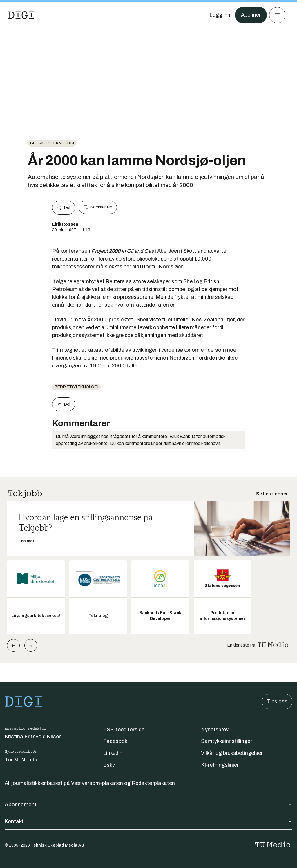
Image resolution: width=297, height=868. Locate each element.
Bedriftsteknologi (52, 143)
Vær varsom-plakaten (97, 783)
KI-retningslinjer (220, 765)
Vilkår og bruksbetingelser (232, 753)
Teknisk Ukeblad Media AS (57, 845)
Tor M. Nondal (22, 760)
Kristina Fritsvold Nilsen (33, 737)
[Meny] (277, 15)
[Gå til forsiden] (21, 15)
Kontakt (148, 821)
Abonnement (148, 805)
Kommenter (98, 207)
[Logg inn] (220, 15)
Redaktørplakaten (153, 783)
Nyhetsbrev (215, 730)
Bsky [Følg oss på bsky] (109, 765)
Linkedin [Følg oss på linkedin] (113, 753)
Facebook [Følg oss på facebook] (115, 741)
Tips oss (277, 702)
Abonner (251, 15)
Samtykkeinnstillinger (227, 741)
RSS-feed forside (124, 730)
